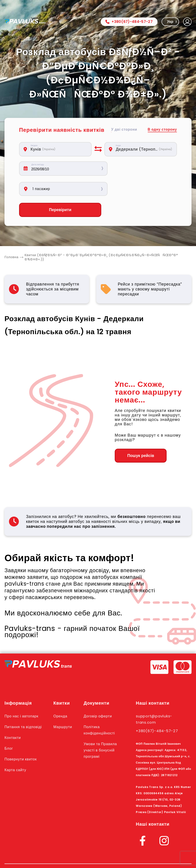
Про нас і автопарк (23, 696)
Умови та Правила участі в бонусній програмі (103, 730)
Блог (9, 728)
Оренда (62, 696)
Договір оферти (100, 696)
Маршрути (64, 707)
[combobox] (59, 149)
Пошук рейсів (139, 436)
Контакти (13, 718)
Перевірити (55, 190)
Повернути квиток (22, 739)
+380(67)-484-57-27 (129, 22)
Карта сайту (16, 750)
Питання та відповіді (24, 707)
